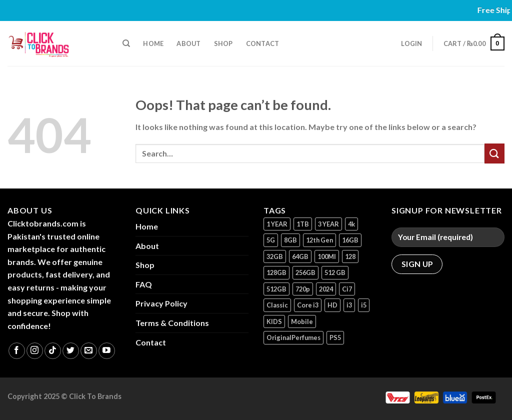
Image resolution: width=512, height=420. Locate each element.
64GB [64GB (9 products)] (300, 256)
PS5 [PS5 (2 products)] (335, 337)
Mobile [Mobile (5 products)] (302, 321)
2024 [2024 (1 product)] (326, 289)
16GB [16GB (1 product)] (350, 240)
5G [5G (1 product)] (271, 240)
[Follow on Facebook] (17, 351)
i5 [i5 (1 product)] (364, 305)
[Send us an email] (89, 351)
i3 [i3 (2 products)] (349, 305)
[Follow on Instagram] (35, 351)
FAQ (144, 284)
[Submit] (494, 153)
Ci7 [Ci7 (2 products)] (347, 289)
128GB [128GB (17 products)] (276, 272)
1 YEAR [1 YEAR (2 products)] (277, 224)
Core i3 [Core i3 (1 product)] (308, 305)
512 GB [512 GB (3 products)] (335, 272)
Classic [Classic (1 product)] (277, 305)
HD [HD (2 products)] (332, 305)
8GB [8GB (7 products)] (290, 240)
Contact (263, 43)
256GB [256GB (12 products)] (305, 272)
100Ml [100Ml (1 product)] (327, 256)
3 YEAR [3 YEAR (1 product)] (328, 224)
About (188, 43)
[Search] (126, 43)
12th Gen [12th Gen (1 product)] (319, 240)
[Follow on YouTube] (107, 351)
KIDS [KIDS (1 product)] (274, 321)
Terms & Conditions (172, 323)
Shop (223, 43)
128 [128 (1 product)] (350, 256)
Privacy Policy (161, 303)
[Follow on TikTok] (53, 351)
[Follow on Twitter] (71, 351)
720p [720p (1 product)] (303, 289)
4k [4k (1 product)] (351, 224)
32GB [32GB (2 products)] (275, 256)
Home (153, 43)
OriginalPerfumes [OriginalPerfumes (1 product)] (293, 337)
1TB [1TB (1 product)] (303, 224)
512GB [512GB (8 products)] (276, 289)
